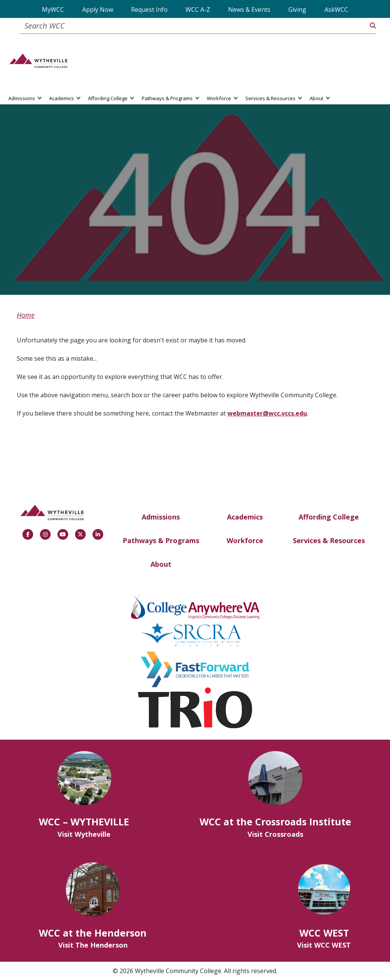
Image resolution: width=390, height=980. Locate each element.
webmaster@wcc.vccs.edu (267, 413)
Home (26, 315)
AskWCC (336, 10)
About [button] (320, 98)
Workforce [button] (222, 98)
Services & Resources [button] (274, 98)
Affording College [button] (111, 98)
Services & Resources (329, 540)
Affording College (329, 517)
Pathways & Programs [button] (170, 98)
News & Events (249, 10)
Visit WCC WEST (324, 945)
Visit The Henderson (93, 945)
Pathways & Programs (161, 540)
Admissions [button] (25, 98)
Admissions (161, 517)
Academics (245, 517)
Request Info (149, 10)
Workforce (245, 540)
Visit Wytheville (84, 834)
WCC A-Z (198, 10)
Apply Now (98, 10)
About (161, 564)
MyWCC (53, 10)
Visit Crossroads (275, 834)
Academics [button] (65, 98)
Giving (297, 10)
